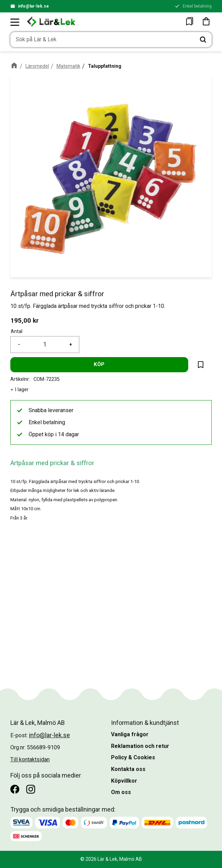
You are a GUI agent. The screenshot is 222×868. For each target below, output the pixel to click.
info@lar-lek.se (33, 6)
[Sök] (203, 40)
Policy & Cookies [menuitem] (133, 757)
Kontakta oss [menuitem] (128, 769)
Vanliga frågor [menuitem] (130, 734)
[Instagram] (31, 789)
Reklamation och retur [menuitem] (140, 746)
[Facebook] (15, 789)
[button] (15, 22)
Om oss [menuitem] (121, 792)
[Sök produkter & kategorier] (102, 40)
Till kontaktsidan (30, 759)
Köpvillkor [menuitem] (124, 781)
